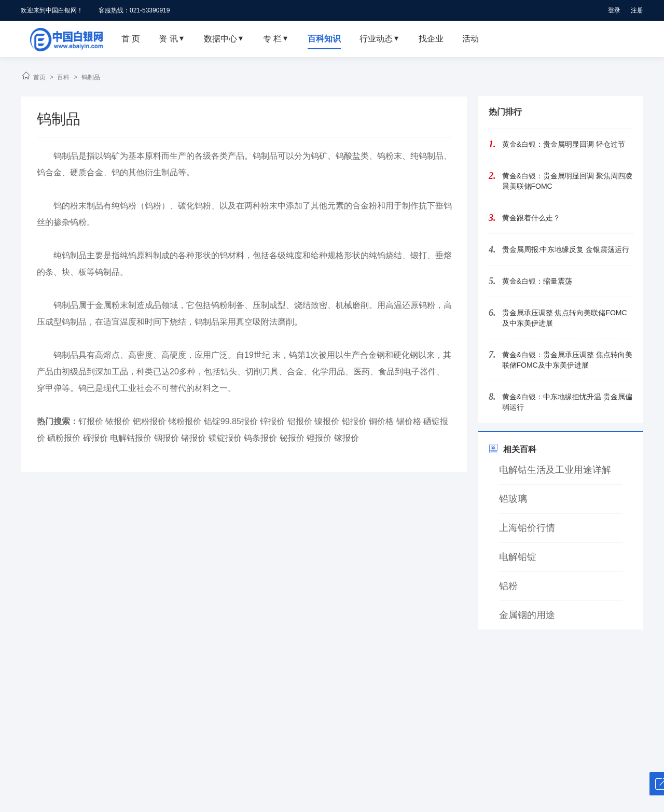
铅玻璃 (513, 499)
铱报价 (118, 421)
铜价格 (381, 421)
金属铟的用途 (527, 615)
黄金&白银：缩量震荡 (537, 281)
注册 (637, 10)
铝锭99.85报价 (231, 421)
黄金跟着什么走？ (531, 218)
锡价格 (409, 421)
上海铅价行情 (527, 528)
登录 (614, 10)
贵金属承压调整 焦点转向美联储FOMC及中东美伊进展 (565, 318)
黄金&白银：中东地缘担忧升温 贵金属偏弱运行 (567, 402)
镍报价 (327, 421)
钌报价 (91, 421)
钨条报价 (260, 438)
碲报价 (95, 438)
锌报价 (272, 421)
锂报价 (319, 438)
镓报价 (347, 438)
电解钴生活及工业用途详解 (555, 470)
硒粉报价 (64, 438)
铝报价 (300, 421)
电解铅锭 (518, 557)
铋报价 (292, 438)
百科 (63, 77)
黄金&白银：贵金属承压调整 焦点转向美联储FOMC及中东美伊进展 (567, 360)
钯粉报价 (149, 421)
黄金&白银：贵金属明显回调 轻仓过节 (564, 144)
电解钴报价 (131, 438)
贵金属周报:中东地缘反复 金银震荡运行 (566, 249)
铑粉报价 (185, 421)
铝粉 (508, 586)
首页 (39, 77)
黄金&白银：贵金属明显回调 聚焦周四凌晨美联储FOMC (567, 181)
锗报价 (193, 438)
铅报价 (354, 421)
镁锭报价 (225, 438)
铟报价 (167, 438)
